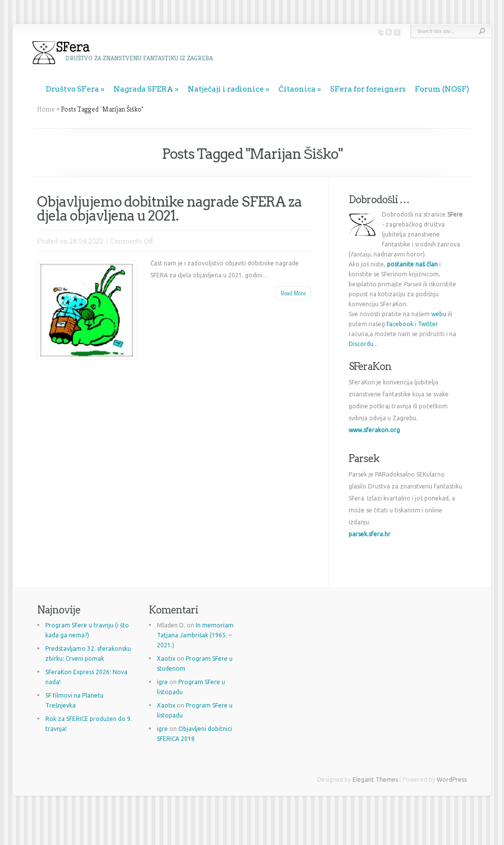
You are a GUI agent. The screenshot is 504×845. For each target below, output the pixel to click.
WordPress (452, 780)
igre (162, 682)
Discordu (361, 344)
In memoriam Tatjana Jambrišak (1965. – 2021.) (195, 635)
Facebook (400, 324)
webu (439, 314)
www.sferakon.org (374, 430)
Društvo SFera (72, 89)
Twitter (428, 324)
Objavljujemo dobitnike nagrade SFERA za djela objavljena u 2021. (169, 209)
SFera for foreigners (368, 89)
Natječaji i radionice (226, 89)
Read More (293, 293)
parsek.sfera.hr (370, 534)
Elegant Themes (375, 780)
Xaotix (166, 659)
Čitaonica (297, 89)
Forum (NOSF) (442, 89)
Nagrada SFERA (143, 89)
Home (46, 109)
